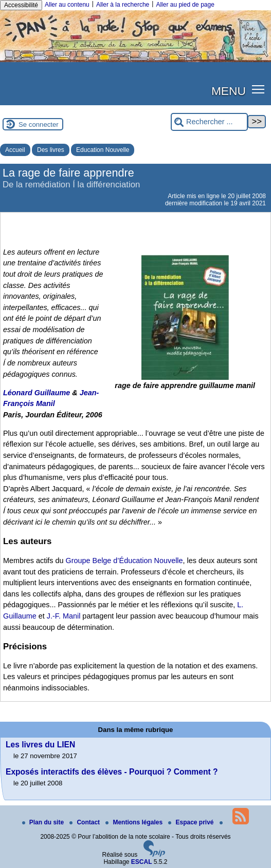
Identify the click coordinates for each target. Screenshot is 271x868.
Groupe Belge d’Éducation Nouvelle (124, 561)
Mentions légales (135, 822)
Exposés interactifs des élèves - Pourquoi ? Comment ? (112, 772)
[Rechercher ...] (209, 122)
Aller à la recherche (123, 5)
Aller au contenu (67, 5)
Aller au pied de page (185, 5)
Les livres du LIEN (40, 745)
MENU (229, 91)
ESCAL (142, 862)
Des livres (51, 150)
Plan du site (44, 822)
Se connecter (39, 124)
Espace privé (192, 822)
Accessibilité (21, 5)
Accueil (15, 150)
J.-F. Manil (64, 616)
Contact (85, 822)
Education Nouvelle (103, 150)
